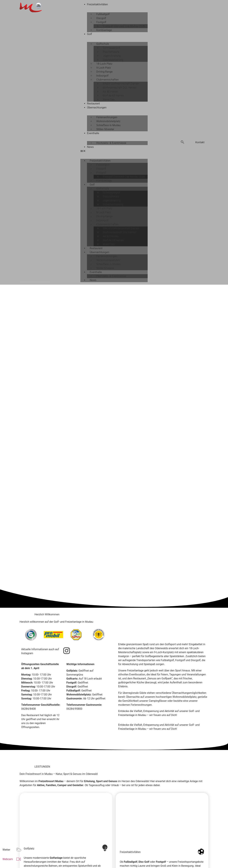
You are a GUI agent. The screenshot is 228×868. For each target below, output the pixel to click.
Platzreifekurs (111, 52)
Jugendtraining (112, 56)
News (90, 147)
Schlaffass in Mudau (108, 125)
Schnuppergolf (112, 48)
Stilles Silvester (105, 129)
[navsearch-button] (182, 142)
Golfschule (103, 44)
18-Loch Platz (104, 64)
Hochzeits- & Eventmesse (111, 143)
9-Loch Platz (104, 68)
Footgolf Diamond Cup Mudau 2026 (124, 26)
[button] (114, 151)
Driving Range (104, 72)
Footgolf (101, 22)
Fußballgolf (103, 14)
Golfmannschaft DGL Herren (120, 88)
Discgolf (101, 18)
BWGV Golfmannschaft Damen (121, 84)
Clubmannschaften (107, 80)
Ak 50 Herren (111, 92)
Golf (89, 34)
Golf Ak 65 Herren (113, 96)
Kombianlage (104, 30)
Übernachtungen (97, 108)
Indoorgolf (102, 76)
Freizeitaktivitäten (97, 4)
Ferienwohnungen (107, 117)
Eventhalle (93, 133)
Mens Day (109, 100)
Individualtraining (113, 60)
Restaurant (93, 104)
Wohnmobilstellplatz (108, 121)
